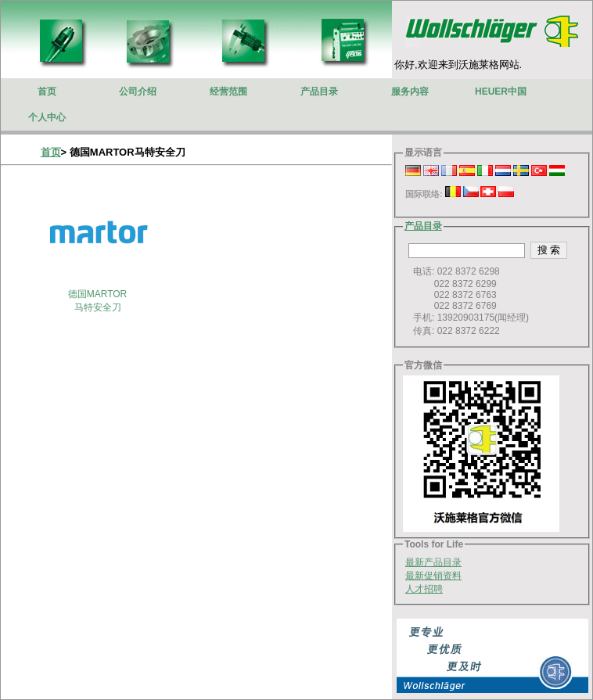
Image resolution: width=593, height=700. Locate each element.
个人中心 (47, 117)
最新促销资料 (433, 576)
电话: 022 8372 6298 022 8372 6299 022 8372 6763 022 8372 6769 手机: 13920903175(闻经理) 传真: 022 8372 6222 (467, 301)
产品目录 (423, 226)
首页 (51, 152)
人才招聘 (424, 589)
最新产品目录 (433, 562)
